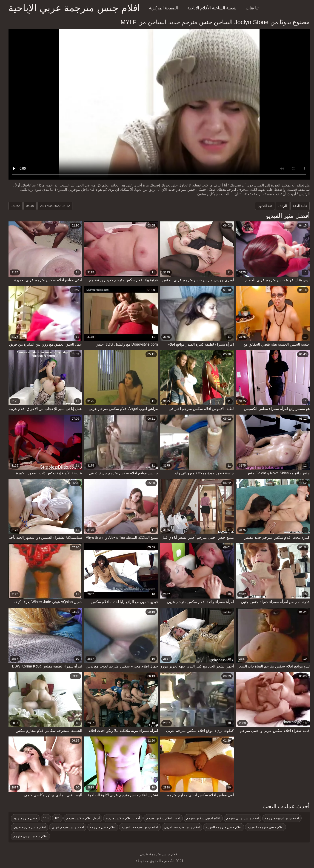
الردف (281, 206)
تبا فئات (250, 8)
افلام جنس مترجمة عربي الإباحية (72, 8)
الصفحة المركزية (161, 8)
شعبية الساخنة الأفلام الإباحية (210, 8)
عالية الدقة (298, 206)
